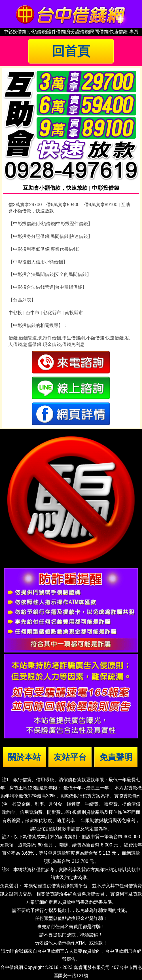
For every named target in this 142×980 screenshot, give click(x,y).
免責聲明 (116, 757)
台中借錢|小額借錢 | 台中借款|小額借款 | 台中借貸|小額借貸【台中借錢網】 (71, 14)
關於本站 (24, 757)
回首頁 (71, 51)
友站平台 (70, 757)
